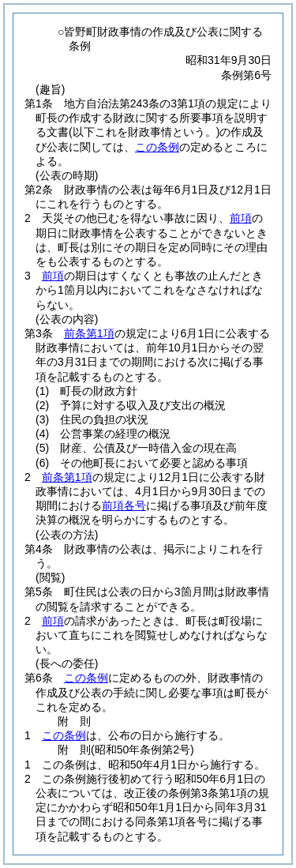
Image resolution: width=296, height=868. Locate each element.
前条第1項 (89, 333)
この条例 (157, 147)
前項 (241, 218)
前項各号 (124, 505)
